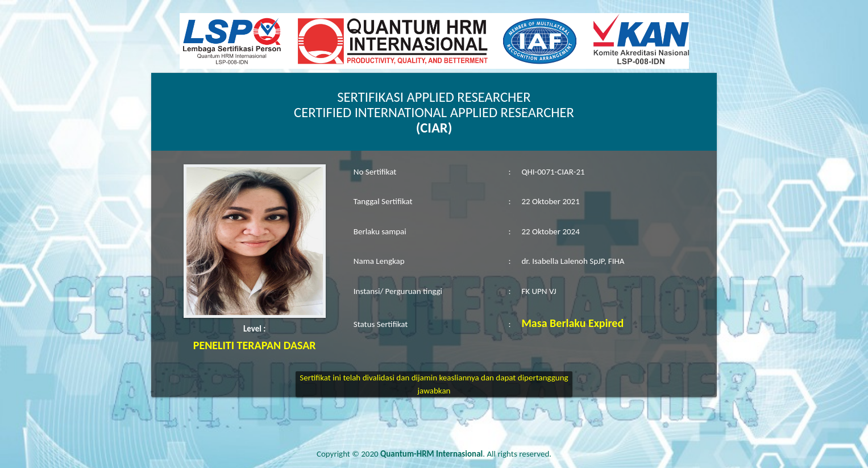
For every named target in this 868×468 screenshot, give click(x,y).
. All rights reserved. (466, 454)
